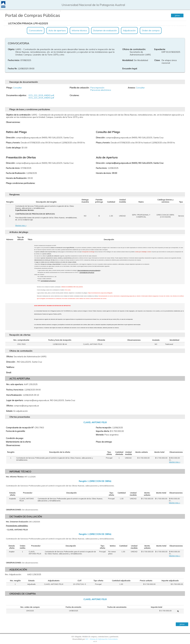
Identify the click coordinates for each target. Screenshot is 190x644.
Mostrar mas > (21, 225)
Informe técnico (79, 30)
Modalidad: (128, 60)
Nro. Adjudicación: (13, 574)
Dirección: (11, 362)
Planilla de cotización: (79, 88)
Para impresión (97, 88)
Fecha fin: (13, 69)
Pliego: (9, 88)
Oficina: (10, 356)
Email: (9, 372)
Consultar (17, 88)
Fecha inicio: (14, 60)
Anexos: (132, 88)
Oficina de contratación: (134, 49)
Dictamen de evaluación (105, 30)
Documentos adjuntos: (16, 95)
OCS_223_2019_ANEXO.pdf (41, 98)
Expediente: (160, 49)
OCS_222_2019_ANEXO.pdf (41, 95)
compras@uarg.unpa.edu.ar (87, 272)
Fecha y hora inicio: (15, 390)
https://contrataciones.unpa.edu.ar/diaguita (89, 270)
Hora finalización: (14, 395)
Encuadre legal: (130, 69)
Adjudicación (129, 30)
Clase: (157, 60)
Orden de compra (151, 30)
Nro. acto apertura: (15, 384)
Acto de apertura (57, 30)
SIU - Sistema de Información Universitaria (101, 639)
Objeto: (11, 49)
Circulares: (74, 95)
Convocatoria (36, 30)
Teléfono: (10, 367)
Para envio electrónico (101, 90)
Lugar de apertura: (15, 400)
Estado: (10, 411)
